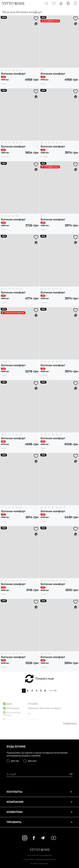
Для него (32, 761)
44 (17, 70)
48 (49, 653)
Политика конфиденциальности (39, 859)
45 (21, 70)
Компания (39, 802)
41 (6, 70)
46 (42, 653)
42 (9, 70)
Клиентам (39, 812)
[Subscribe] (69, 774)
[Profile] (61, 3)
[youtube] (54, 838)
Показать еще (44, 679)
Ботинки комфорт (13, 74)
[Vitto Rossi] (13, 3)
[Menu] (75, 3)
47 (45, 653)
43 (13, 70)
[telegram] (43, 838)
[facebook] (34, 838)
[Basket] (68, 3)
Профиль (39, 822)
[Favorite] (54, 3)
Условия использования (40, 855)
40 (2, 70)
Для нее (15, 761)
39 (42, 507)
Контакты (39, 792)
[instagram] (25, 838)
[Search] (47, 3)
